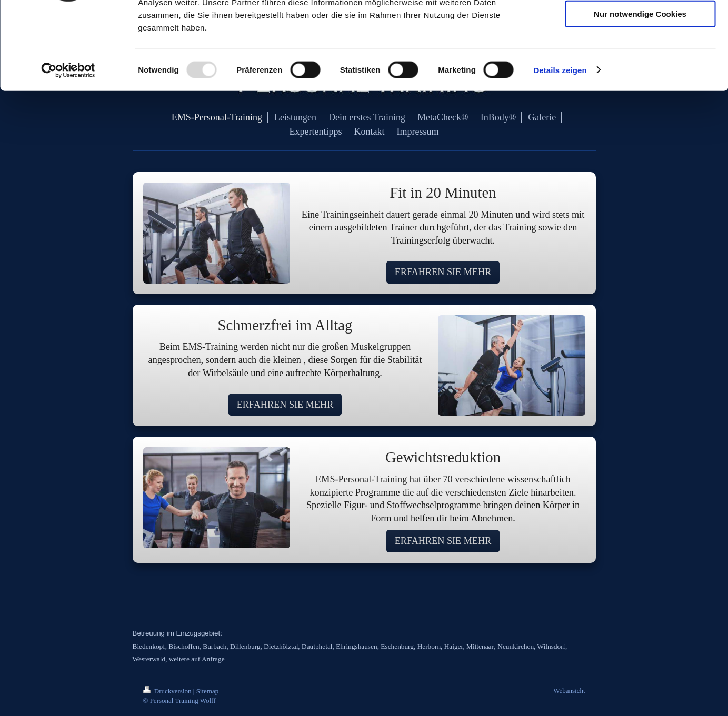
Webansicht (569, 690)
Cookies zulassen (640, 26)
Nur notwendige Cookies (640, 88)
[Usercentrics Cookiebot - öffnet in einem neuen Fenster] (68, 144)
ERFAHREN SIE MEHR (443, 272)
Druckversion (168, 691)
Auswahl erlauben (640, 57)
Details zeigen (560, 144)
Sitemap (208, 691)
